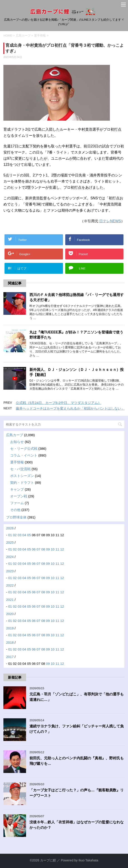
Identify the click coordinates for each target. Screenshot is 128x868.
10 (53, 549)
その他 (15, 510)
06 (34, 549)
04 (24, 535)
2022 (10, 585)
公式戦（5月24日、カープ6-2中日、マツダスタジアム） (59, 403)
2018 (10, 642)
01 (10, 535)
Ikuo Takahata (88, 860)
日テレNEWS (110, 221)
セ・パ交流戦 (20, 469)
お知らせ (17, 442)
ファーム (17, 503)
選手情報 (17, 462)
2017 (10, 657)
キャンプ (17, 489)
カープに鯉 (48, 860)
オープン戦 (19, 496)
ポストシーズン (22, 476)
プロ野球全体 (16, 517)
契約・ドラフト (22, 483)
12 (62, 549)
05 (29, 535)
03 (20, 535)
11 (57, 549)
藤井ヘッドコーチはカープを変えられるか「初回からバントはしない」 (70, 408)
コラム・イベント (24, 455)
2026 (10, 528)
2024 (10, 557)
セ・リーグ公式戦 (24, 449)
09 (48, 549)
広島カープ (15, 435)
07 (38, 549)
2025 (10, 542)
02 (15, 535)
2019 (10, 628)
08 (43, 549)
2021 (10, 600)
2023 (10, 571)
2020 (10, 614)
